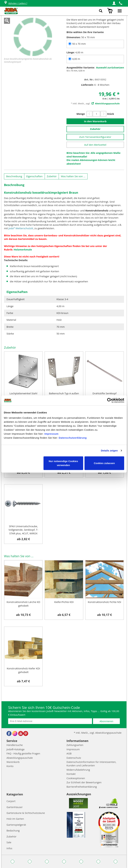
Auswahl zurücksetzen (110, 67)
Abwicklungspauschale (20, 758)
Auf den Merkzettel (95, 145)
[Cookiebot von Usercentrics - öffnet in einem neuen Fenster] (110, 400)
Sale (9, 842)
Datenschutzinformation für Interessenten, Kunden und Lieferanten (91, 764)
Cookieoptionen (76, 778)
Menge (81, 114)
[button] (114, 3)
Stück (110, 114)
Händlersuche (15, 745)
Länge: (71, 52)
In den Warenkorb (95, 121)
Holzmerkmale (23, 249)
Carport (11, 801)
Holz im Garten (15, 819)
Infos (9, 848)
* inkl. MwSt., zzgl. (95, 103)
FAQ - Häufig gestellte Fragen (23, 753)
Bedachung (13, 830)
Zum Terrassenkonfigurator (95, 137)
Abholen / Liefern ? (16, 3)
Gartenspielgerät (16, 825)
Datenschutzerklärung (73, 438)
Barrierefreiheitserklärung (82, 787)
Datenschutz (74, 758)
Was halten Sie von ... (73, 176)
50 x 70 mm (79, 44)
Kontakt (71, 774)
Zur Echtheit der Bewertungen (84, 782)
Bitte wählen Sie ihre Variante (85, 32)
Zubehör (95, 129)
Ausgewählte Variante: (81, 67)
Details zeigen (109, 451)
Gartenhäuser (15, 807)
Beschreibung (14, 176)
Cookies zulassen (104, 463)
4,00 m (76, 59)
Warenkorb (13, 762)
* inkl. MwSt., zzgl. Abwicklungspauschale (98, 733)
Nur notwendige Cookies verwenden (63, 463)
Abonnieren (106, 721)
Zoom (7, 21)
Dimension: (74, 37)
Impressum (51, 434)
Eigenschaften (34, 176)
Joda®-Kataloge (15, 749)
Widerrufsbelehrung (78, 770)
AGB (69, 753)
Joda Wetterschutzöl (21, 228)
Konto (10, 766)
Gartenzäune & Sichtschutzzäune (26, 813)
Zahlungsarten (75, 745)
